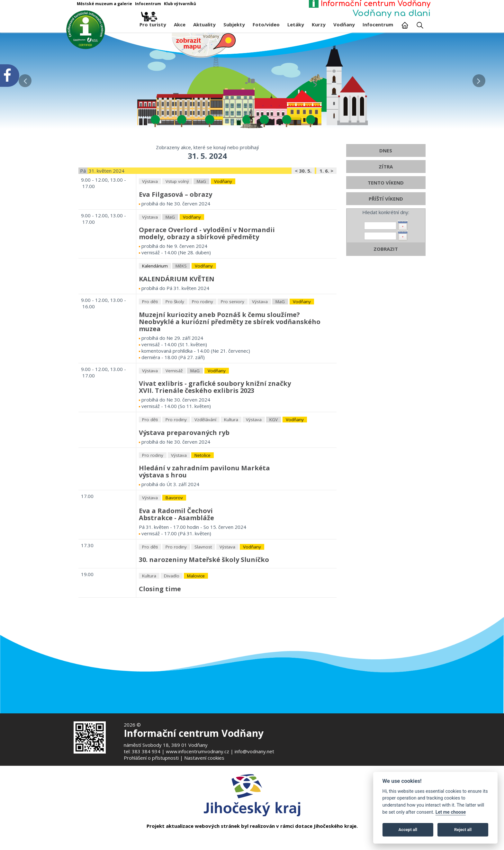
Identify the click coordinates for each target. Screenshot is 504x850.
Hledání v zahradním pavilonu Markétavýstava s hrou (204, 496)
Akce (180, 24)
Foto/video (266, 24)
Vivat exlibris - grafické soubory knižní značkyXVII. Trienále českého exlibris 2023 (215, 412)
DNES (386, 175)
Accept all (408, 830)
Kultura (231, 444)
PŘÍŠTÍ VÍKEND (386, 223)
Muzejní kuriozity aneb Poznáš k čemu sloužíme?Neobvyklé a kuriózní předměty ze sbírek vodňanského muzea (230, 346)
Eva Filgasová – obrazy (175, 219)
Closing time (160, 613)
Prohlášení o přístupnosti (151, 758)
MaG (201, 206)
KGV (274, 444)
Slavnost (203, 571)
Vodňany (344, 24)
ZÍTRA (386, 191)
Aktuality (204, 24)
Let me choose (451, 812)
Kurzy (319, 24)
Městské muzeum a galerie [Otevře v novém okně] (104, 4)
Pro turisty (153, 23)
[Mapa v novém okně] (204, 45)
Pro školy (175, 326)
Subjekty (234, 24)
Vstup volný (177, 206)
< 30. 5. (303, 195)
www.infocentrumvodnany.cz (198, 751)
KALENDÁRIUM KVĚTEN (177, 304)
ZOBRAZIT (386, 274)
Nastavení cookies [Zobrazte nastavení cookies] (204, 758)
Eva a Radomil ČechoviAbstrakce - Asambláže (176, 539)
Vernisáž (174, 395)
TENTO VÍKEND (386, 207)
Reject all (463, 830)
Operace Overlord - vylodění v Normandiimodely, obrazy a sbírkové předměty (207, 258)
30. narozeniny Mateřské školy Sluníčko (204, 584)
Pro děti (150, 326)
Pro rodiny (203, 326)
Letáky (296, 24)
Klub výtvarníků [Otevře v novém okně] (180, 4)
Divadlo (172, 601)
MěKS (181, 291)
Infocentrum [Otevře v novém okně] (148, 4)
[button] (479, 79)
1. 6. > (326, 195)
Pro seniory (233, 326)
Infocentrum (378, 24)
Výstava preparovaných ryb (184, 457)
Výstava (150, 206)
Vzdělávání (205, 444)
